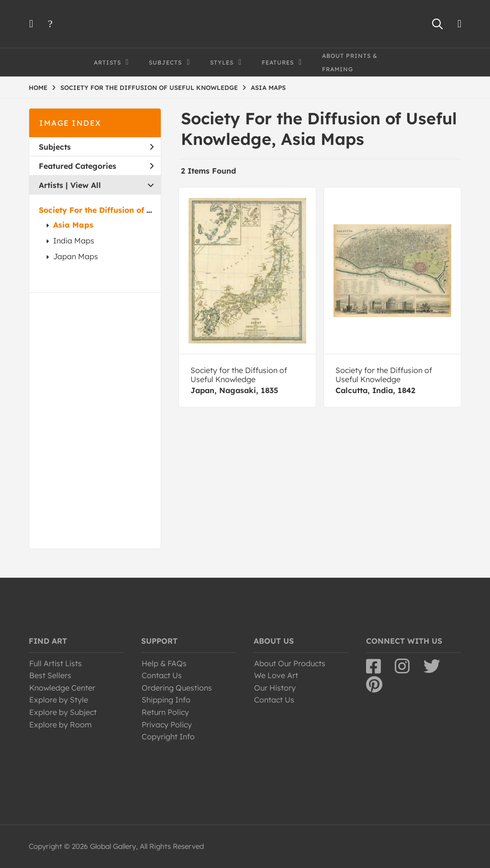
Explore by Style (59, 700)
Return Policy (165, 712)
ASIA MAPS (268, 88)
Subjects (96, 147)
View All (86, 185)
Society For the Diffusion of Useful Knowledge (127, 210)
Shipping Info (166, 700)
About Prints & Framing (350, 62)
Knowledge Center (62, 688)
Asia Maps (73, 225)
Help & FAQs (164, 663)
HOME (38, 88)
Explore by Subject (63, 712)
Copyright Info (168, 736)
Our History (275, 688)
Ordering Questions (177, 688)
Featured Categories (96, 166)
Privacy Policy (167, 725)
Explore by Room (61, 725)
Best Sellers (50, 675)
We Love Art (276, 675)
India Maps (74, 241)
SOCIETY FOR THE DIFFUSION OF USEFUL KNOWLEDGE (149, 88)
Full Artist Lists (56, 663)
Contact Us (162, 675)
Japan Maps (76, 256)
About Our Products (290, 663)
